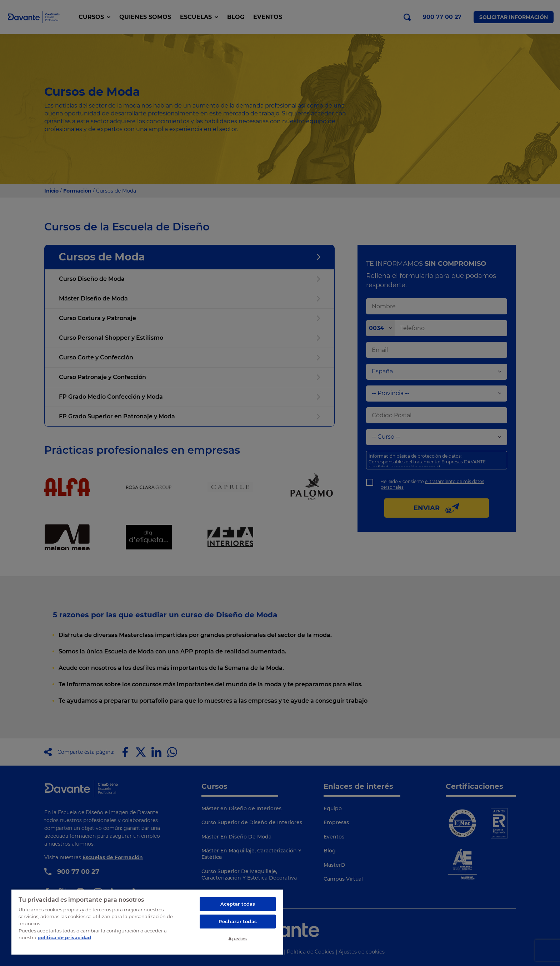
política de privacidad (64, 937)
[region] (147, 922)
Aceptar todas (238, 904)
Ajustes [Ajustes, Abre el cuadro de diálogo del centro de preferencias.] (237, 938)
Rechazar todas (238, 921)
